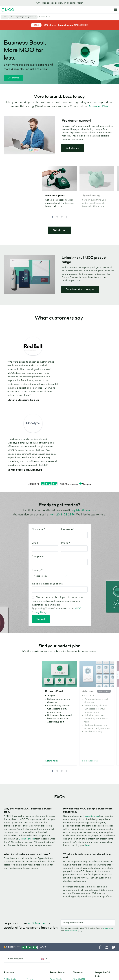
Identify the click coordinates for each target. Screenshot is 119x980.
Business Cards (11, 913)
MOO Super (56, 918)
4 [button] (66, 217)
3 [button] (62, 217)
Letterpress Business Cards (11, 926)
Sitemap (69, 971)
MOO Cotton (56, 922)
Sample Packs (56, 935)
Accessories (33, 935)
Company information (85, 971)
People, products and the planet (81, 919)
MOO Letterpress (58, 931)
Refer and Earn (102, 939)
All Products (10, 909)
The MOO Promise (82, 951)
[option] (59, 190)
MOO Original (57, 926)
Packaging (78, 955)
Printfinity (77, 946)
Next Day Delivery (104, 922)
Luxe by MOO (11, 932)
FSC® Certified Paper (57, 941)
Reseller (76, 942)
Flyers (30, 909)
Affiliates (99, 935)
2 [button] (57, 217)
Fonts (60, 971)
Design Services (27, 769)
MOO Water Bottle (13, 936)
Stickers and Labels (36, 926)
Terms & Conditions (32, 971)
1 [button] (53, 217)
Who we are (78, 925)
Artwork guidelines (105, 930)
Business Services (81, 938)
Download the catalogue (80, 289)
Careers (76, 929)
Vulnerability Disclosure (101, 944)
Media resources (81, 913)
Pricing (99, 917)
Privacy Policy (108, 858)
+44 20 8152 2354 (63, 445)
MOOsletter (37, 853)
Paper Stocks (56, 909)
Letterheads (32, 931)
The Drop (77, 933)
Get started (13, 78)
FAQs (98, 926)
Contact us (100, 913)
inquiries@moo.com (83, 441)
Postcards (31, 913)
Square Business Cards (12, 919)
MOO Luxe (55, 913)
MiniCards (9, 940)
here (87, 775)
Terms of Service (71, 861)
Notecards (32, 918)
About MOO (79, 909)
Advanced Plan (98, 106)
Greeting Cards (34, 922)
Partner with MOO (81, 959)
